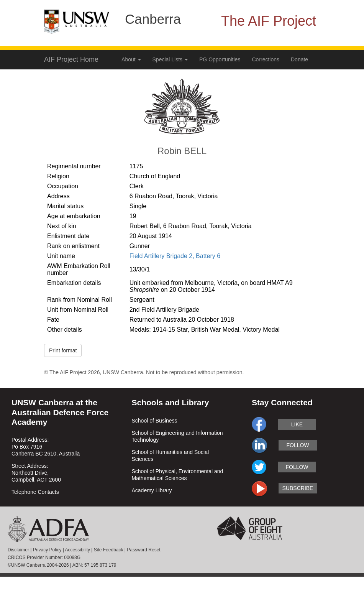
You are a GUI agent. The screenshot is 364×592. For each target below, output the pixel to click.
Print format (63, 350)
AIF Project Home (71, 59)
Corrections (266, 59)
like (297, 424)
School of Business (155, 421)
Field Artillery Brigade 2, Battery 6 (175, 256)
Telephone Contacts (35, 492)
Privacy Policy (47, 550)
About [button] (131, 59)
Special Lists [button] (170, 59)
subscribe (298, 488)
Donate (299, 59)
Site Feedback (109, 550)
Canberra (153, 19)
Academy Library (152, 490)
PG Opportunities (220, 59)
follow (298, 445)
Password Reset (143, 550)
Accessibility (78, 550)
